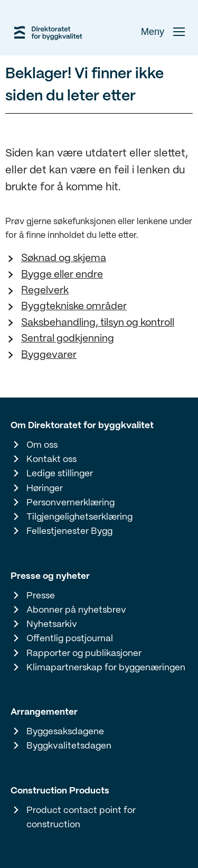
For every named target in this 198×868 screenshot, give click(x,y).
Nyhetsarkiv (52, 624)
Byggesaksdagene (65, 732)
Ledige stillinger (60, 474)
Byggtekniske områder (74, 307)
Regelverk (45, 291)
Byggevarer (49, 355)
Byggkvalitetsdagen (69, 746)
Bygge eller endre (62, 275)
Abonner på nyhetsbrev (76, 610)
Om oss (42, 445)
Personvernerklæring (70, 503)
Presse (41, 596)
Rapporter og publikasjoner (84, 653)
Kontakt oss (51, 459)
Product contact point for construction (81, 818)
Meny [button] (163, 32)
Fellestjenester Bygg (69, 531)
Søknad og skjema (64, 258)
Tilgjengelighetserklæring (79, 517)
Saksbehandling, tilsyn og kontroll (98, 323)
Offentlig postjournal (70, 639)
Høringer (45, 488)
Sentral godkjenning (68, 339)
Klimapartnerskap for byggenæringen (106, 668)
